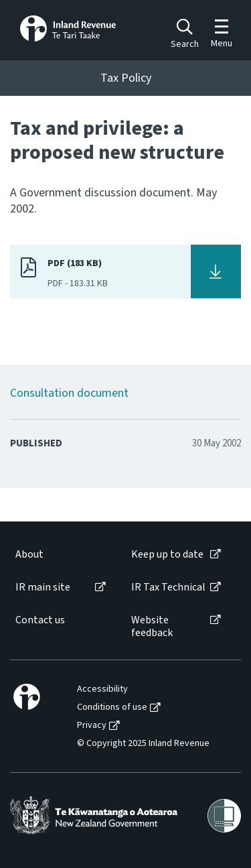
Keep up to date (167, 555)
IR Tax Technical (168, 587)
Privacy (92, 726)
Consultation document (69, 393)
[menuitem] (60, 555)
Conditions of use (112, 707)
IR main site (43, 587)
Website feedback (152, 627)
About (29, 555)
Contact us (40, 620)
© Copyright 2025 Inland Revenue (143, 744)
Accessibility (102, 689)
